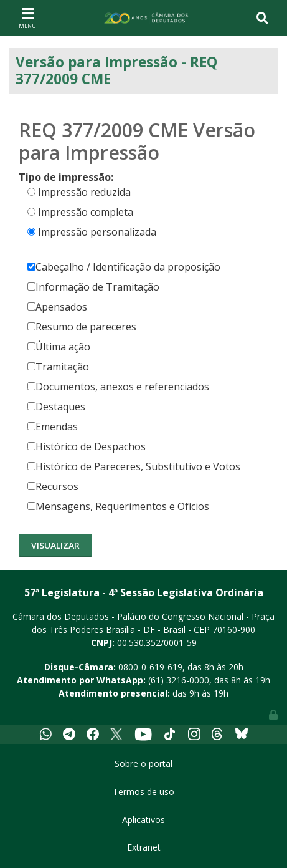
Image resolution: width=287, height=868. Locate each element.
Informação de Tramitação (93, 287)
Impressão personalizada (97, 232)
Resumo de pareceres (82, 327)
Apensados (57, 307)
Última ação (59, 347)
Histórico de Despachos (87, 446)
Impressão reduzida (84, 192)
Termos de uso (143, 792)
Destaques (56, 407)
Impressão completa (86, 212)
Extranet (144, 847)
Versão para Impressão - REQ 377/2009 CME (116, 70)
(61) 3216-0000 (179, 680)
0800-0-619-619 (150, 667)
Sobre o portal (143, 764)
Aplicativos (143, 820)
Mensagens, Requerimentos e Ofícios (118, 506)
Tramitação (58, 367)
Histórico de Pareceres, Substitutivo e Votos (134, 466)
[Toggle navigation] (27, 17)
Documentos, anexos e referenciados (118, 387)
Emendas (53, 427)
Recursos (53, 486)
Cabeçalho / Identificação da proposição (124, 267)
